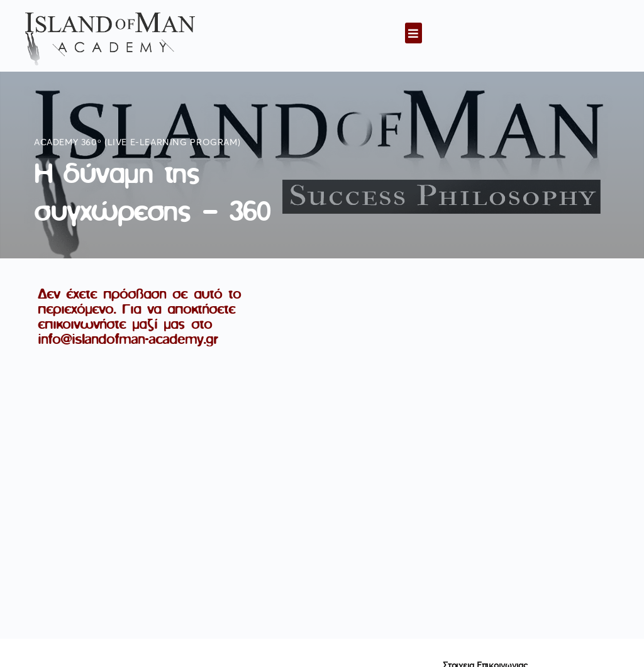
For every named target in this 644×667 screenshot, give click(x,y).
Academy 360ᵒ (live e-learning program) (137, 143)
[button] (414, 33)
